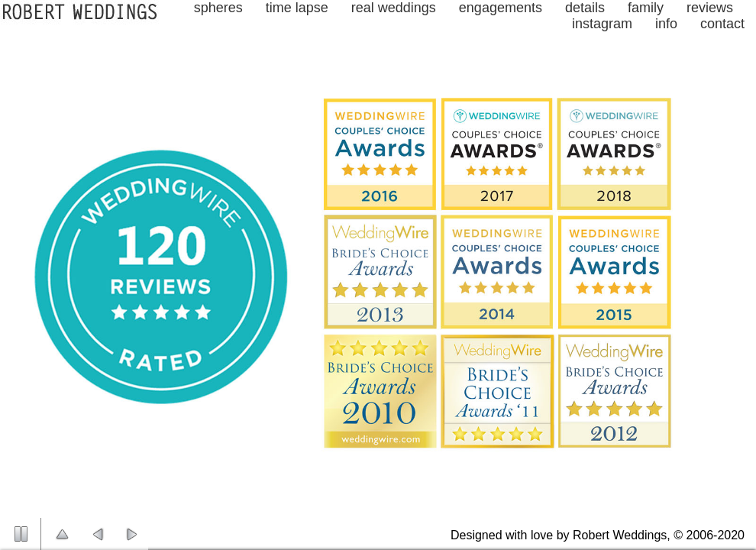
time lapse (297, 8)
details (585, 8)
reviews (710, 8)
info (666, 24)
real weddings (394, 8)
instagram (602, 24)
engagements (501, 8)
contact (722, 24)
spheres (218, 8)
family (646, 8)
